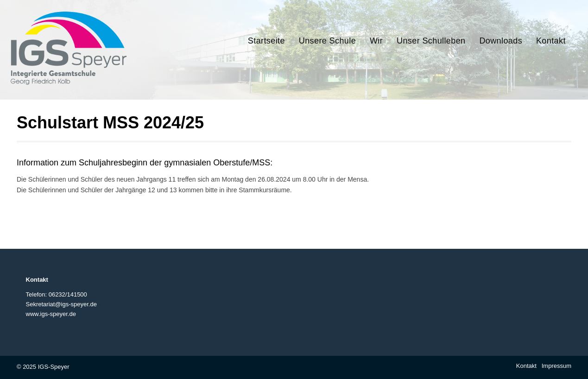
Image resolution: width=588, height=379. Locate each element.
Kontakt (526, 366)
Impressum (556, 366)
